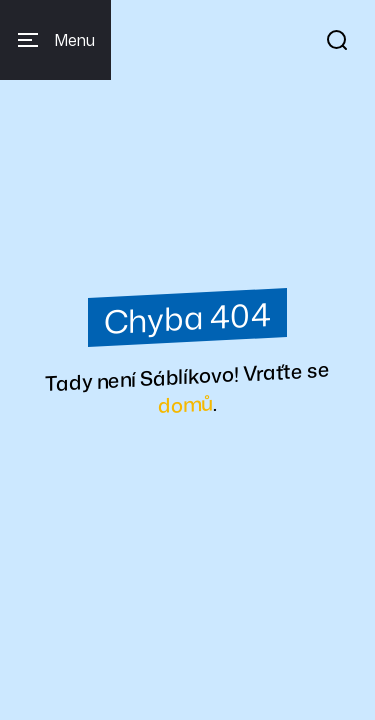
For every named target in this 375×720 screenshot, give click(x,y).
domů (185, 404)
